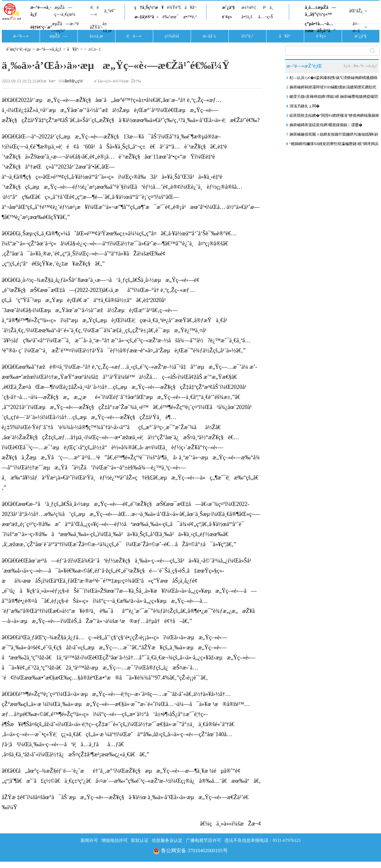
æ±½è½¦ (249, 7)
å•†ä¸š (247, 17)
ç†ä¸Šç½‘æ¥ (149, 7)
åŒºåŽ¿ (356, 11)
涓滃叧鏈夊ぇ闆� (305, 106)
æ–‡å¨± (210, 36)
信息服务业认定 (167, 840)
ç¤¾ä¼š (172, 36)
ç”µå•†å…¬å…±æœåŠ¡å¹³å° (320, 27)
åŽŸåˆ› (96, 27)
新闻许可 (89, 840)
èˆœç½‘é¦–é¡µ (19, 49)
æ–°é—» (21, 36)
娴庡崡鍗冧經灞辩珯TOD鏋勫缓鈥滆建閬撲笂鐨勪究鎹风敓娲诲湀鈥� (333, 88)
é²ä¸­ (268, 7)
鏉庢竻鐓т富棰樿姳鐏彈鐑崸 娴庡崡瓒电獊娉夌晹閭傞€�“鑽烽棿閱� (334, 98)
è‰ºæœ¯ (171, 17)
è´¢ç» (229, 17)
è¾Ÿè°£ (174, 7)
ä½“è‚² (247, 36)
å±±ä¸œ (107, 27)
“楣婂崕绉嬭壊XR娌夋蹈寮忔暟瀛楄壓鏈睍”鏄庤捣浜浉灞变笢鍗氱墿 (334, 145)
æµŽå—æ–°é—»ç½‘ (65, 27)
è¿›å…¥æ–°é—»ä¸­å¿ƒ (360, 66)
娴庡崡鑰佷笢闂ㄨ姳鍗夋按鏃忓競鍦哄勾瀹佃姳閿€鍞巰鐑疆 (334, 136)
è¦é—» (95, 11)
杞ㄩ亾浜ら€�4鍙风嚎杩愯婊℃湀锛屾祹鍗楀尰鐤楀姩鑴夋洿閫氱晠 (333, 79)
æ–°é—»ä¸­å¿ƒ (41, 11)
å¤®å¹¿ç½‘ (74, 81)
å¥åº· (191, 7)
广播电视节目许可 (204, 840)
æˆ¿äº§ (228, 7)
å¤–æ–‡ (356, 27)
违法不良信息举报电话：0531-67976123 (263, 840)
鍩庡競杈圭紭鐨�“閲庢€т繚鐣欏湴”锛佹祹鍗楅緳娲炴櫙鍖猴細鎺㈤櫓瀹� (334, 117)
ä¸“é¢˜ (110, 11)
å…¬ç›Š (266, 17)
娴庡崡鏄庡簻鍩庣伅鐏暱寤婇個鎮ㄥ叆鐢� (326, 125)
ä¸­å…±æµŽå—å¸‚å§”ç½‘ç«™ (321, 11)
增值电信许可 (115, 840)
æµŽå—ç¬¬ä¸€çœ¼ (65, 11)
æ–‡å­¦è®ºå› (146, 17)
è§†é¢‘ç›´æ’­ (41, 27)
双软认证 (140, 840)
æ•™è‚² (190, 17)
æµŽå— (58, 36)
